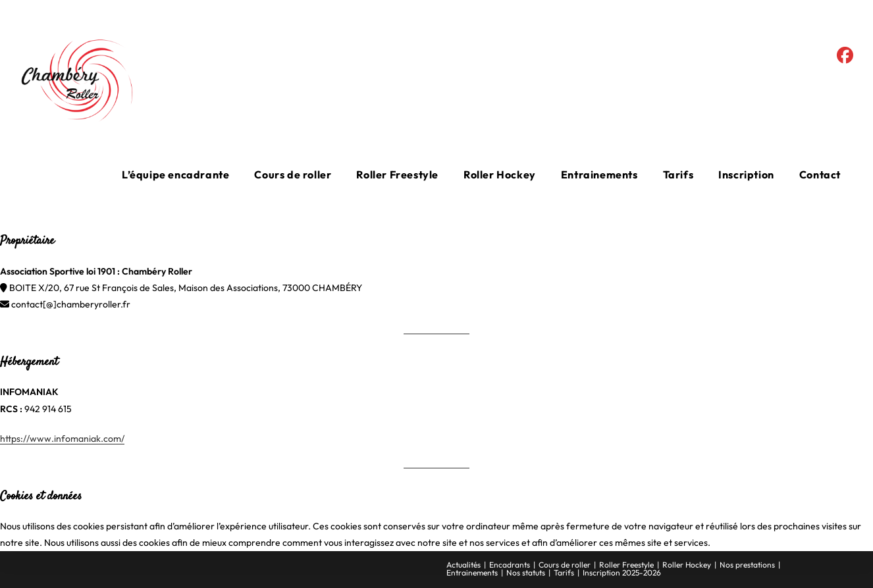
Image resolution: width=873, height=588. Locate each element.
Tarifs (564, 573)
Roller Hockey (687, 565)
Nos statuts (526, 573)
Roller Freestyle (626, 565)
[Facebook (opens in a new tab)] (845, 56)
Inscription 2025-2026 (622, 573)
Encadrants (510, 565)
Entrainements (472, 573)
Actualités (463, 565)
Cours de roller (565, 565)
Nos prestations (747, 565)
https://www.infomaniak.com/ (62, 439)
